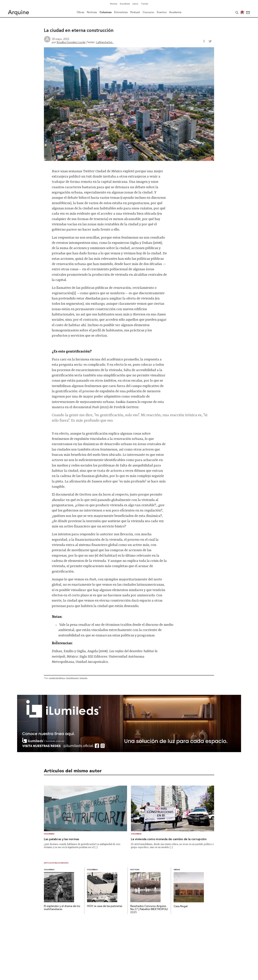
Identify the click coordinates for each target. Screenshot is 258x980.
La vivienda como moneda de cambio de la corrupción (169, 839)
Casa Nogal (181, 906)
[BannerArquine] (129, 751)
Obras (177, 870)
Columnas (49, 834)
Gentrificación (72, 678)
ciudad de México (57, 678)
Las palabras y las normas (62, 839)
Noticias (135, 870)
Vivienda (83, 678)
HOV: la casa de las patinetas (105, 906)
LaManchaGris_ (105, 42)
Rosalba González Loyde (71, 42)
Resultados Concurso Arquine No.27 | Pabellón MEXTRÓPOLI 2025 (149, 909)
